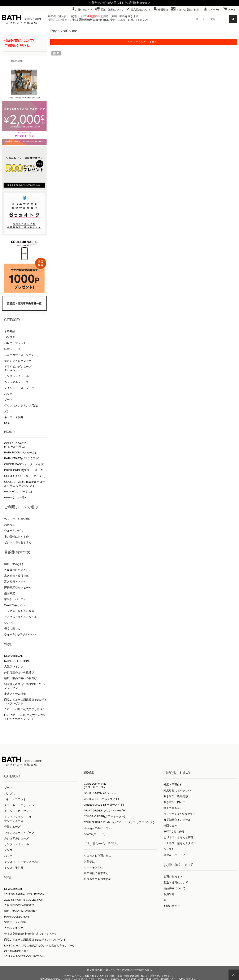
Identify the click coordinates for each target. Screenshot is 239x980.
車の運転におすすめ (16, 537)
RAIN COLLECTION (17, 661)
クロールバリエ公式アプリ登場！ (25, 709)
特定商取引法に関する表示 (137, 970)
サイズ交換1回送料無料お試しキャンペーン (31, 934)
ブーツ (8, 400)
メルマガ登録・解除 (185, 10)
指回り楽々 (11, 593)
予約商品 (10, 331)
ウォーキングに (14, 531)
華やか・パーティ (15, 599)
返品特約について (139, 10)
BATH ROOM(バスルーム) (20, 452)
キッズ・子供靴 (14, 417)
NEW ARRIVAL (13, 656)
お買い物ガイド (82, 10)
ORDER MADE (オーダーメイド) (24, 464)
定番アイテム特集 (15, 694)
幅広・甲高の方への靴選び (21, 678)
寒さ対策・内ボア (15, 582)
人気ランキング (14, 667)
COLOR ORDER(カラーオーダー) (25, 476)
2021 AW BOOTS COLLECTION (24, 956)
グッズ (8, 862)
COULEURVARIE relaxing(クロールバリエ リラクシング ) (119, 822)
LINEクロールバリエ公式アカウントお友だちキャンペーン (40, 946)
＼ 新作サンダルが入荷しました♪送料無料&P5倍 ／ (120, 3)
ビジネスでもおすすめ (18, 542)
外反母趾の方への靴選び (19, 672)
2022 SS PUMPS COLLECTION (24, 900)
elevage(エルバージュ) (18, 491)
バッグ (8, 394)
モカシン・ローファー (18, 361)
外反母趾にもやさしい (18, 570)
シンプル (10, 623)
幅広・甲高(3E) (14, 564)
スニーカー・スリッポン (19, 355)
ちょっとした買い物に (18, 519)
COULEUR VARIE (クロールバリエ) (15, 445)
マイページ (212, 10)
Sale (7, 423)
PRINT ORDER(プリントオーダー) (25, 470)
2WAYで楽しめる (15, 605)
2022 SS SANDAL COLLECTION (24, 894)
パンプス (10, 337)
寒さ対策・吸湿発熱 (16, 576)
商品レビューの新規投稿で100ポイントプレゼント (35, 940)
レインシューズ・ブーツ (19, 388)
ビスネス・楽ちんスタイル (21, 617)
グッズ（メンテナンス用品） (22, 406)
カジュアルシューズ (16, 382)
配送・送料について (109, 10)
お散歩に (10, 525)
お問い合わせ (172, 906)
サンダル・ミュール (16, 376)
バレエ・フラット (15, 343)
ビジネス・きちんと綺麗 (19, 611)
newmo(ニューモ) (15, 497)
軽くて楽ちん (12, 629)
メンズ (8, 411)
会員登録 (161, 10)
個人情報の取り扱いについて (103, 970)
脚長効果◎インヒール (18, 587)
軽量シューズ (12, 349)
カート (230, 10)
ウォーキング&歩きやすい (20, 634)
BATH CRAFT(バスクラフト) (22, 458)
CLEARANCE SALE (16, 951)
